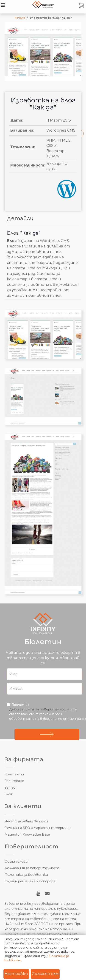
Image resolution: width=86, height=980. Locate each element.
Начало (20, 18)
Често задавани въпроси (26, 821)
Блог (9, 794)
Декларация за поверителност (32, 868)
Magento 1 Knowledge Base (27, 834)
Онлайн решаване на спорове (30, 881)
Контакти (14, 774)
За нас (10, 788)
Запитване (14, 781)
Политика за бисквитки (26, 875)
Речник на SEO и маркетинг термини (38, 828)
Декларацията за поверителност (39, 709)
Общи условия (17, 861)
